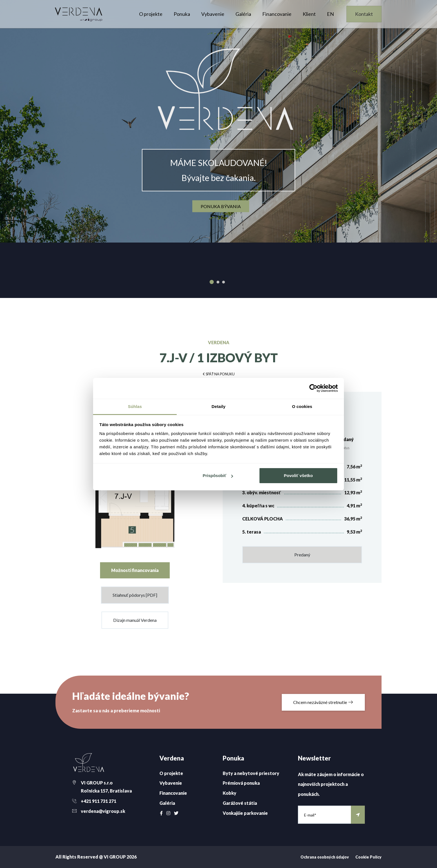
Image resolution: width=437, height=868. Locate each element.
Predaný (302, 555)
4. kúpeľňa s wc (258, 506)
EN (330, 14)
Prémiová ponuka (241, 783)
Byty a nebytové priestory (251, 773)
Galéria (243, 14)
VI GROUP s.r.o (97, 783)
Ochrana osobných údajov (325, 857)
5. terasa (252, 532)
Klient (309, 14)
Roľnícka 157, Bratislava (106, 791)
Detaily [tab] (219, 406)
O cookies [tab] (302, 406)
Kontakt (364, 14)
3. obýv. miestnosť (262, 492)
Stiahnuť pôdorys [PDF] (135, 595)
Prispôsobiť (218, 475)
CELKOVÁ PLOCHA (263, 519)
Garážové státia (240, 803)
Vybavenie (213, 14)
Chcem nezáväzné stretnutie (323, 702)
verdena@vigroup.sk (103, 811)
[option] (219, 121)
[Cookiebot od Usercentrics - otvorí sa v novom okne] (313, 388)
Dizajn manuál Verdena (135, 620)
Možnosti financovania (135, 570)
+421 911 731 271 (99, 801)
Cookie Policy (368, 857)
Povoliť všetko (298, 475)
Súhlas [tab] (135, 406)
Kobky (230, 793)
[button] (219, 374)
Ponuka (182, 14)
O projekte (151, 14)
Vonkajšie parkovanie (245, 813)
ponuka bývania (221, 206)
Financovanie (277, 14)
